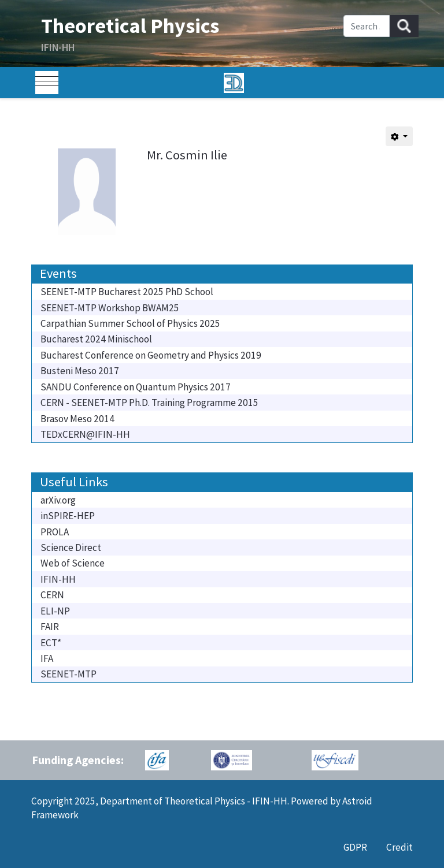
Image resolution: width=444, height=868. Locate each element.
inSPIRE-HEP (68, 516)
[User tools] (399, 136)
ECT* (51, 643)
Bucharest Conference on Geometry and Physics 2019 (151, 355)
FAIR (50, 627)
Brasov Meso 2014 (77, 419)
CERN (52, 595)
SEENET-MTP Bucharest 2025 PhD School (127, 292)
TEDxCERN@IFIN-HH (85, 434)
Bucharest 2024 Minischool (96, 339)
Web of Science (73, 563)
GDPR (355, 847)
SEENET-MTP (69, 674)
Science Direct (71, 547)
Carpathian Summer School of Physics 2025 (130, 323)
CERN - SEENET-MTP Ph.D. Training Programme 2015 (149, 403)
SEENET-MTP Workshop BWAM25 (110, 308)
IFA (47, 658)
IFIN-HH (58, 579)
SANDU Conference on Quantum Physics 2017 (136, 387)
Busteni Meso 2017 (80, 371)
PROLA (55, 532)
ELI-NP (55, 611)
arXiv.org (58, 500)
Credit (399, 847)
